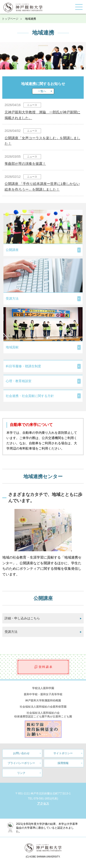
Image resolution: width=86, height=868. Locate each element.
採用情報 (63, 763)
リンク (21, 773)
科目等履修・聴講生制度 (23, 366)
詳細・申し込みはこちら (22, 618)
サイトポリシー (63, 753)
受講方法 (11, 632)
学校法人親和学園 (43, 688)
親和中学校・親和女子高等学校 (43, 694)
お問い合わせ (21, 753)
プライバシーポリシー (21, 763)
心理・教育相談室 (19, 381)
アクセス (43, 803)
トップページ (10, 19)
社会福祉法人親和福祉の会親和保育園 (43, 707)
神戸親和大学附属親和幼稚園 (43, 700)
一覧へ (42, 91)
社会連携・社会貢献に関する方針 (30, 396)
